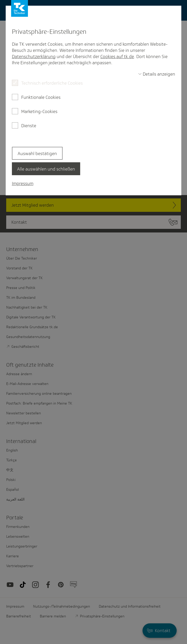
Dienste (29, 126)
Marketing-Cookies (39, 111)
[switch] (157, 74)
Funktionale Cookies (41, 97)
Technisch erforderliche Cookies (52, 83)
